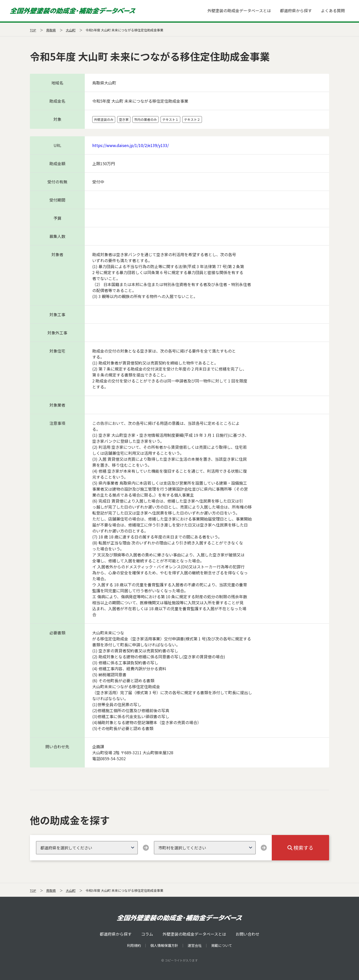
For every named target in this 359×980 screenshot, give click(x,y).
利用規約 (134, 945)
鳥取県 (51, 30)
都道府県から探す (296, 10)
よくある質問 (333, 10)
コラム (147, 934)
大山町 (71, 30)
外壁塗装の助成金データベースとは (239, 10)
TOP (33, 30)
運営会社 (195, 945)
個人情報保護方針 (164, 945)
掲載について (222, 945)
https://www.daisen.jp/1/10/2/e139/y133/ (131, 145)
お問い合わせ (248, 934)
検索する (300, 848)
